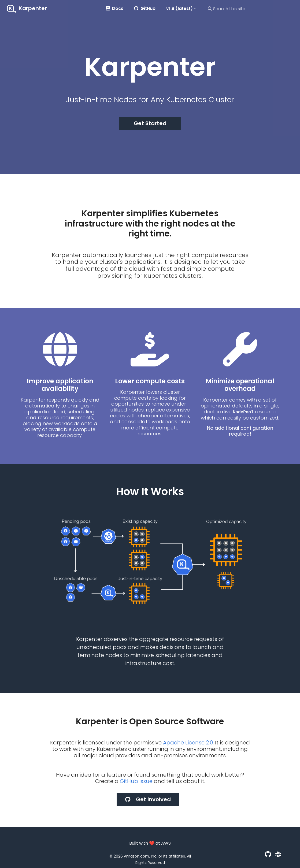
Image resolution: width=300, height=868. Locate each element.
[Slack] (278, 854)
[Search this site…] (250, 9)
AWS (166, 843)
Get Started (150, 123)
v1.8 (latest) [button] (179, 8)
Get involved (148, 799)
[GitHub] (268, 854)
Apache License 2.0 (188, 743)
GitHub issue (136, 781)
